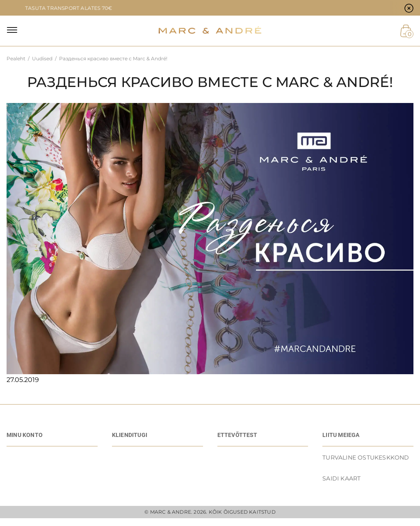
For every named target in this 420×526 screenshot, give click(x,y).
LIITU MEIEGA (341, 435)
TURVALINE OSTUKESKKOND (366, 457)
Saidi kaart (341, 478)
